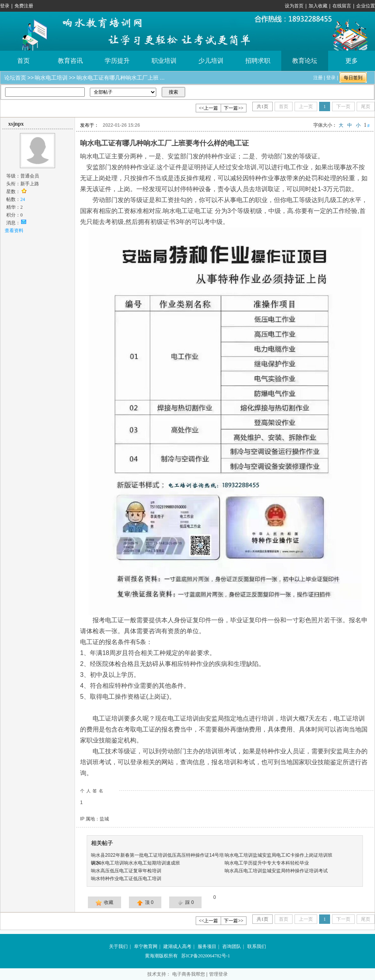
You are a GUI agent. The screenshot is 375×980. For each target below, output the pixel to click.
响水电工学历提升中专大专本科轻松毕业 (267, 863)
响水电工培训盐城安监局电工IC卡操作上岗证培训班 (279, 855)
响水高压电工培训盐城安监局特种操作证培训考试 (276, 871)
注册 (318, 78)
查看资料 (14, 231)
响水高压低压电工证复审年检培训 (126, 871)
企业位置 (366, 6)
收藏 (104, 903)
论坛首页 (15, 78)
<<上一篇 (209, 108)
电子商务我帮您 (189, 974)
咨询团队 (232, 946)
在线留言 (342, 6)
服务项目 (207, 946)
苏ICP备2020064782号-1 (206, 956)
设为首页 (294, 6)
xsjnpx (16, 124)
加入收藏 (318, 6)
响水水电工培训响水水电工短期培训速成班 (136, 863)
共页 (262, 107)
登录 (5, 6)
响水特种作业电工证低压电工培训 (126, 879)
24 (23, 199)
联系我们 (257, 946)
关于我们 (118, 946)
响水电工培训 (51, 78)
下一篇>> (234, 108)
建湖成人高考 (177, 946)
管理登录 (218, 974)
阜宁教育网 (146, 946)
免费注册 (24, 6)
